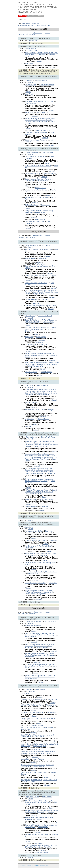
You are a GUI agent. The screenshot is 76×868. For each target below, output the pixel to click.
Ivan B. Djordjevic (31, 344)
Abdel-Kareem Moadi (42, 818)
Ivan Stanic (29, 531)
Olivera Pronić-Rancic (48, 437)
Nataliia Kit (44, 507)
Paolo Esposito (30, 328)
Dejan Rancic (38, 470)
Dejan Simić (40, 572)
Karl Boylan (46, 391)
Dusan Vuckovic (30, 179)
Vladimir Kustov (30, 190)
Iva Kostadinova (47, 457)
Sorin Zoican (29, 540)
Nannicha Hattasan (36, 393)
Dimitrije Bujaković (27, 718)
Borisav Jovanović (31, 372)
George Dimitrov (43, 441)
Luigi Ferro (54, 845)
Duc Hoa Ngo (25, 693)
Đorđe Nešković (42, 554)
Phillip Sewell (39, 390)
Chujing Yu (39, 825)
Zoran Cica (49, 531)
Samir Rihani (37, 391)
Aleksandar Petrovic (40, 646)
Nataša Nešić (30, 410)
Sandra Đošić (52, 713)
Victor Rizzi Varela (31, 834)
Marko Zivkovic (43, 181)
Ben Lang (28, 391)
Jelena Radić (43, 259)
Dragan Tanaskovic (41, 132)
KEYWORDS (40, 16)
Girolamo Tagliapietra (47, 85)
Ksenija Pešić (25, 780)
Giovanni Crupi (47, 249)
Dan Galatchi (52, 540)
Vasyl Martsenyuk (31, 437)
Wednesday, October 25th (31, 23)
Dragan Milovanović (47, 735)
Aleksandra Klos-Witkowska (43, 445)
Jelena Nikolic (41, 699)
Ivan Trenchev (49, 472)
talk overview (30, 35)
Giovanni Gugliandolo (32, 290)
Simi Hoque (47, 803)
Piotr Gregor (29, 426)
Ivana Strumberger (49, 635)
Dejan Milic (42, 355)
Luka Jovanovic (30, 633)
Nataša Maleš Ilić (42, 81)
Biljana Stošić (30, 419)
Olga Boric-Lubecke (32, 797)
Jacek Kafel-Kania (47, 499)
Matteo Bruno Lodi (31, 402)
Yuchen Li (47, 825)
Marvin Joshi (29, 818)
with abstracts (38, 33)
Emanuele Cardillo (31, 845)
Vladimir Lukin (51, 718)
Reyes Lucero (30, 275)
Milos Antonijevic (31, 637)
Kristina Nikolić (30, 259)
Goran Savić (53, 583)
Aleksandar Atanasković (41, 752)
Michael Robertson (43, 395)
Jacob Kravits (43, 283)
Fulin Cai (51, 812)
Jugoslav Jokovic (27, 765)
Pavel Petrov (50, 473)
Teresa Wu (41, 812)
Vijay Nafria (44, 344)
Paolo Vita (47, 847)
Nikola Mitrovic (30, 363)
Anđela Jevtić (25, 746)
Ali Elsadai (46, 666)
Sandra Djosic (38, 705)
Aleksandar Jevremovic (33, 622)
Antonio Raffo (48, 292)
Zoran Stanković (26, 772)
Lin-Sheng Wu (30, 827)
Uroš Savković (38, 546)
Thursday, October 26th (26, 25)
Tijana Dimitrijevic (39, 765)
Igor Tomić (29, 546)
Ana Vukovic (30, 385)
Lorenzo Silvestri (43, 53)
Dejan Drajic (29, 527)
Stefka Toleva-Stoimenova (34, 473)
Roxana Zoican (40, 540)
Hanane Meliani (30, 353)
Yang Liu (54, 825)
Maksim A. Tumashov (32, 118)
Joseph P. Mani (36, 635)
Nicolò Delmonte (31, 53)
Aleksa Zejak (49, 102)
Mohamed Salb (30, 657)
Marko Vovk (39, 320)
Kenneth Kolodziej (42, 266)
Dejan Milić (29, 689)
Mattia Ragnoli (41, 328)
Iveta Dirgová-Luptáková (42, 456)
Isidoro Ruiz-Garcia (38, 364)
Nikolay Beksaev (42, 190)
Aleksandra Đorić (27, 752)
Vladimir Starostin (42, 211)
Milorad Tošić (25, 729)
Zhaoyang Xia (30, 825)
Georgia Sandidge (31, 300)
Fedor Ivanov (46, 205)
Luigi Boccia (29, 94)
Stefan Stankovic (51, 572)
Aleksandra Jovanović (28, 699)
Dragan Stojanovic (47, 152)
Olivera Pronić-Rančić (50, 780)
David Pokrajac (30, 222)
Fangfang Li (28, 720)
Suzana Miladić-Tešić (32, 166)
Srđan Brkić (41, 563)
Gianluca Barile (52, 328)
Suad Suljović (39, 737)
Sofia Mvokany (30, 305)
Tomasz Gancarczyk (40, 446)
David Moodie (48, 393)
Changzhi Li (39, 843)
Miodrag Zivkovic (50, 622)
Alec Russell (39, 275)
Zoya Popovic (30, 64)
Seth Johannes (30, 266)
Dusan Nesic (29, 132)
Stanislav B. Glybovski (40, 122)
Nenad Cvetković (52, 744)
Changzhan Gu (43, 827)
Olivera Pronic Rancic (40, 772)
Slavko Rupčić (40, 410)
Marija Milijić (29, 112)
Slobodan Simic (39, 102)
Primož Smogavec (50, 320)
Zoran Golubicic (30, 103)
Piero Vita (37, 847)
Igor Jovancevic (36, 457)
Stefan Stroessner (31, 283)
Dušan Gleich (30, 316)
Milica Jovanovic (52, 705)
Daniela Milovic (30, 594)
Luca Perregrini (40, 54)
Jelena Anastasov (31, 355)
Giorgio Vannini (39, 294)
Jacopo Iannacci (31, 85)
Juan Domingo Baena (48, 118)
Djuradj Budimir (46, 753)
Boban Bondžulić (40, 718)
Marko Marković (30, 554)
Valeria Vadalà (38, 292)
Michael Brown (43, 834)
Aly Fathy (39, 819)
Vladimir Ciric (30, 181)
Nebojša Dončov (48, 322)
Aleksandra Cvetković (45, 590)
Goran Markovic (30, 555)
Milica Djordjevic (26, 713)
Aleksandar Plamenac (32, 490)
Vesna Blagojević (48, 592)
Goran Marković (46, 166)
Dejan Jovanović (40, 744)
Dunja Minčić (38, 727)
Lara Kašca (52, 554)
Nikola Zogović (41, 337)
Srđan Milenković (46, 372)
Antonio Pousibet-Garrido (44, 363)
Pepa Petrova (44, 459)
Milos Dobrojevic (48, 655)
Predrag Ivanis (51, 563)
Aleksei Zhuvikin (41, 212)
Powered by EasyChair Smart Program (37, 866)
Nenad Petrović (48, 727)
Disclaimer (23, 866)
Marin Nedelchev (43, 419)
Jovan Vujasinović (31, 583)
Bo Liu (39, 249)
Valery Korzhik (30, 211)
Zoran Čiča (29, 564)
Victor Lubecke (47, 797)
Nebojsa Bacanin (42, 633)
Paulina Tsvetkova (31, 454)
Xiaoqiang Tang (30, 249)
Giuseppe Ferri (39, 329)
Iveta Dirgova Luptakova (39, 443)
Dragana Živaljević (40, 746)
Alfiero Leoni (29, 329)
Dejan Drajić (29, 548)
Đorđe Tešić (48, 546)
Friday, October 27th (43, 25)
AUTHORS (31, 16)
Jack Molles (40, 305)
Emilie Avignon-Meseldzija (45, 353)
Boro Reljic (29, 81)
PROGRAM (22, 16)
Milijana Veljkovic (27, 705)
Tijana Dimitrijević (50, 390)
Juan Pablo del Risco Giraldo (35, 120)
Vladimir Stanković (27, 744)
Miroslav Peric (33, 574)
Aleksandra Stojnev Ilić (33, 173)
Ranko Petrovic (30, 572)
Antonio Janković (27, 727)
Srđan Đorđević (26, 737)
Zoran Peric (53, 699)
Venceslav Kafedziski (45, 316)
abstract (39, 61)
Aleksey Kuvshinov (31, 205)
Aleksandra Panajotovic (45, 179)
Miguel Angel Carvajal (35, 366)
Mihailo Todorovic (31, 675)
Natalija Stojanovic (31, 481)
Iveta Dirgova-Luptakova (33, 493)
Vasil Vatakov (41, 157)
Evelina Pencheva (32, 152)
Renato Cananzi (44, 845)
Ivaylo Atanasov (30, 157)
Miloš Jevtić (29, 337)
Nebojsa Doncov (30, 48)
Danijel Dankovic (51, 364)
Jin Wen (39, 803)
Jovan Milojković (31, 563)
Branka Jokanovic (43, 112)
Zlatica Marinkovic (32, 245)
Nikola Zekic (40, 222)
